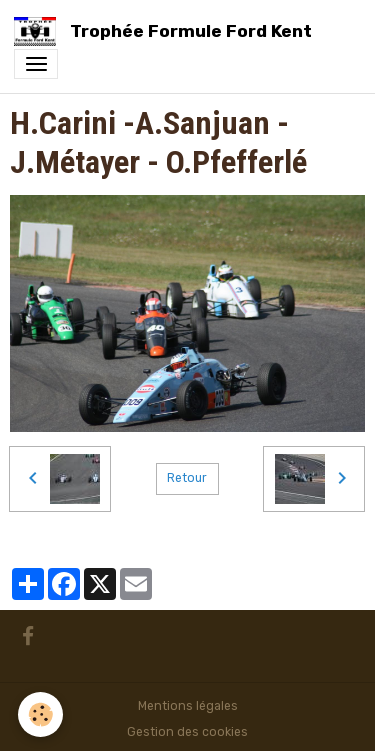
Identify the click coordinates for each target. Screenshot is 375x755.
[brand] (166, 31)
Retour (187, 478)
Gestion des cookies (187, 732)
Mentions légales (188, 706)
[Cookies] (40, 714)
